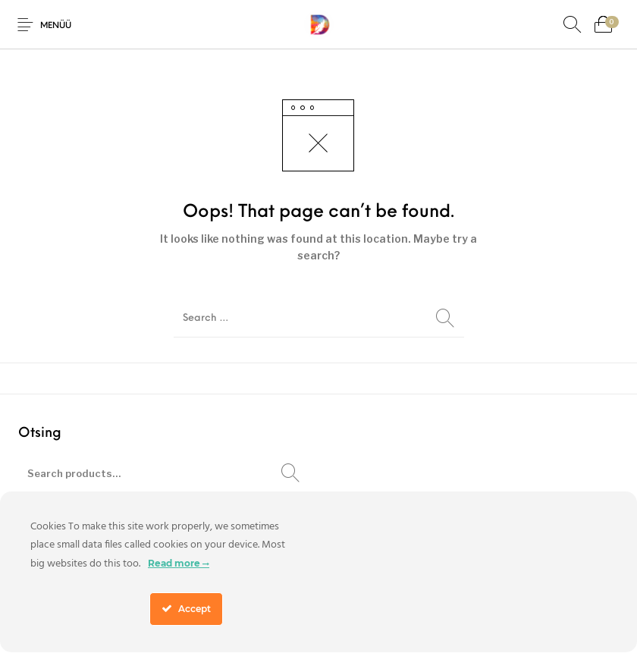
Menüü (56, 26)
